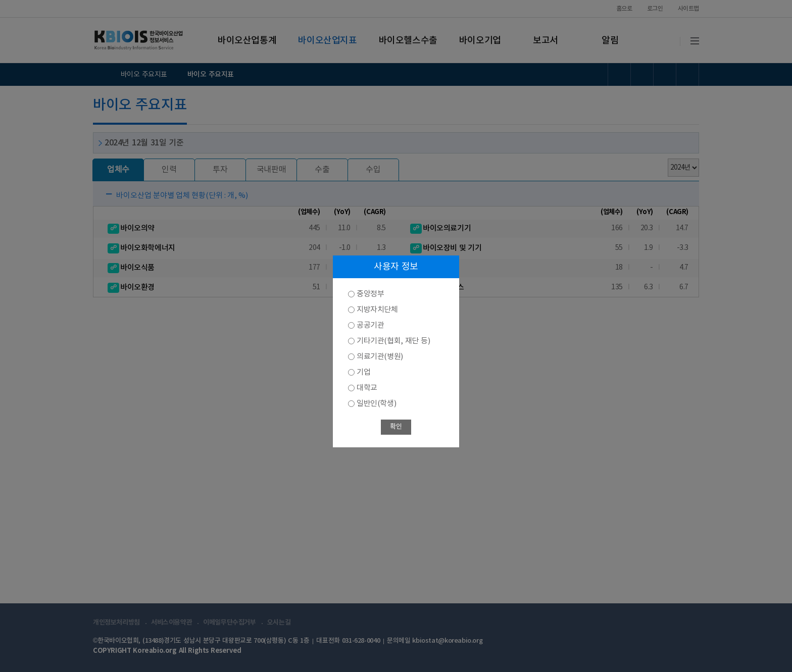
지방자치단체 (377, 310)
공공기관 (370, 325)
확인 (396, 427)
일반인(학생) (376, 404)
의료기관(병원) (380, 357)
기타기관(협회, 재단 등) (393, 341)
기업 (363, 372)
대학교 (367, 388)
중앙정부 (370, 294)
